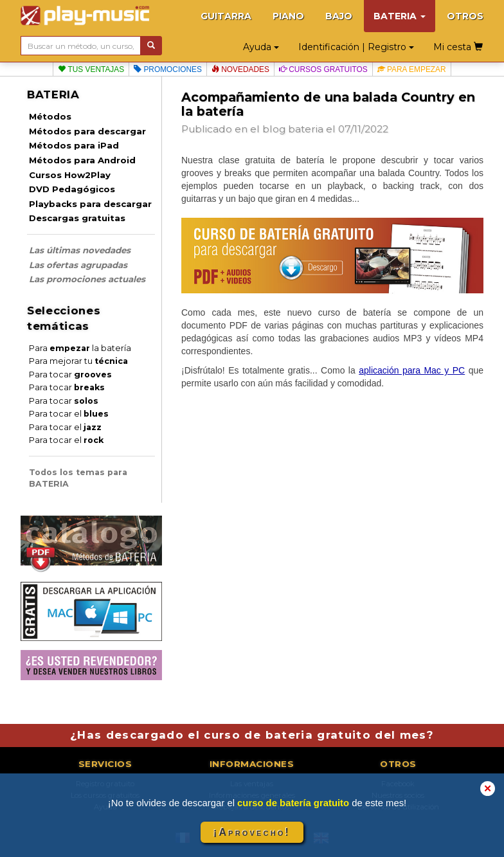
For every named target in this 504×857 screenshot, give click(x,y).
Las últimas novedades (80, 250)
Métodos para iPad (74, 145)
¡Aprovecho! (252, 832)
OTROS (465, 16)
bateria (306, 129)
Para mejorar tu (78, 361)
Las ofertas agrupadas (78, 265)
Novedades (240, 69)
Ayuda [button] (261, 47)
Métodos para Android (82, 160)
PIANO (288, 16)
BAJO (339, 16)
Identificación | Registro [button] (356, 47)
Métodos (50, 116)
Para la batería (80, 348)
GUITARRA (226, 16)
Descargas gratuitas (77, 218)
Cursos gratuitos (323, 69)
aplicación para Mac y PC (412, 370)
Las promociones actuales (87, 279)
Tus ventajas (91, 69)
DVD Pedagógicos (72, 189)
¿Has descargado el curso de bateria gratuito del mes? (252, 735)
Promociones (168, 69)
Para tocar (70, 374)
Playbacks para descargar (90, 204)
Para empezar (412, 69)
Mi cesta (458, 47)
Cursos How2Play (70, 175)
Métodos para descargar (87, 131)
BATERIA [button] (400, 16)
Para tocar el (69, 414)
